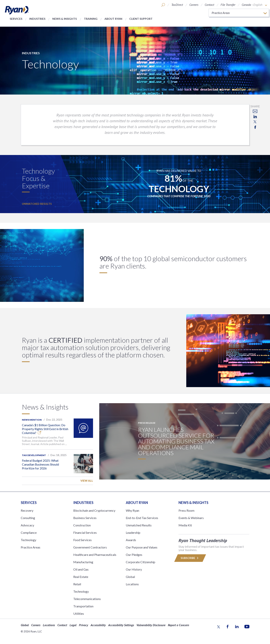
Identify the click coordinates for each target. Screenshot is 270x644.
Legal (73, 625)
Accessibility (98, 625)
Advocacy (27, 525)
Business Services (85, 518)
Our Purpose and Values (142, 547)
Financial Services (85, 533)
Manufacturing (83, 562)
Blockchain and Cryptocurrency (94, 510)
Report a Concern (178, 625)
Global (130, 577)
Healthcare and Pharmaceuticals (95, 555)
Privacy (83, 625)
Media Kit (185, 525)
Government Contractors (90, 547)
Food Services (82, 540)
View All (87, 481)
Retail (77, 584)
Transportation (83, 606)
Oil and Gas (81, 569)
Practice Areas (31, 547)
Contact (209, 5)
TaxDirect (177, 5)
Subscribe (190, 558)
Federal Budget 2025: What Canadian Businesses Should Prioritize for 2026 (40, 464)
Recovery (27, 510)
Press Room (186, 510)
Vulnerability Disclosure (151, 625)
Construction (82, 525)
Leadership (133, 533)
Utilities (79, 613)
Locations (132, 584)
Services (16, 19)
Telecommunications (87, 599)
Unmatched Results (37, 204)
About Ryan (113, 19)
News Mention (32, 420)
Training (91, 19)
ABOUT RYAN (137, 503)
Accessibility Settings (121, 625)
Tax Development (34, 455)
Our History (134, 569)
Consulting (28, 518)
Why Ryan (132, 510)
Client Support (141, 19)
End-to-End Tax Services (142, 518)
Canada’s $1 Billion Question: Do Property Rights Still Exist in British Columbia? (45, 429)
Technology (28, 540)
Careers (194, 5)
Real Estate (81, 577)
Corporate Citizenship (141, 562)
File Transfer (228, 5)
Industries (37, 19)
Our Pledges (134, 555)
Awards (131, 540)
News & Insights (65, 19)
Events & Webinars (191, 518)
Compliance (29, 533)
